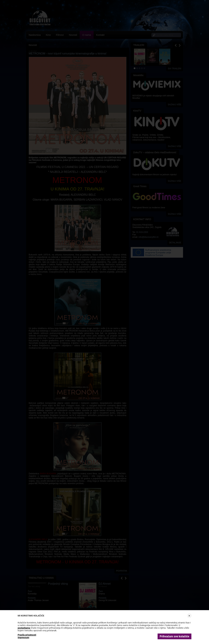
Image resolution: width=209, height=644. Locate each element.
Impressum (24, 637)
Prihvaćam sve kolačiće (174, 636)
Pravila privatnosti (27, 635)
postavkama (24, 628)
